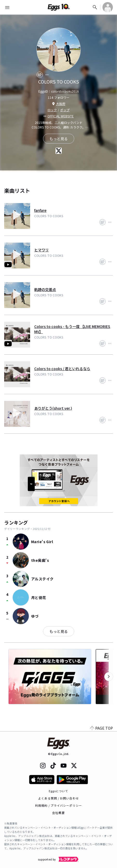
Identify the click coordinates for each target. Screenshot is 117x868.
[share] (40, 75)
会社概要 (58, 813)
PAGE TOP (101, 728)
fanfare (40, 210)
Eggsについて (59, 791)
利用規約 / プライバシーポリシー (58, 805)
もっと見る (59, 631)
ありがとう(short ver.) (53, 408)
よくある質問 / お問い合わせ (58, 798)
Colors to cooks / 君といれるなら (62, 369)
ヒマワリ (42, 250)
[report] (47, 75)
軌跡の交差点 (45, 289)
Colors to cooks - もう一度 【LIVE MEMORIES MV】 (72, 329)
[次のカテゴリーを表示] (109, 677)
